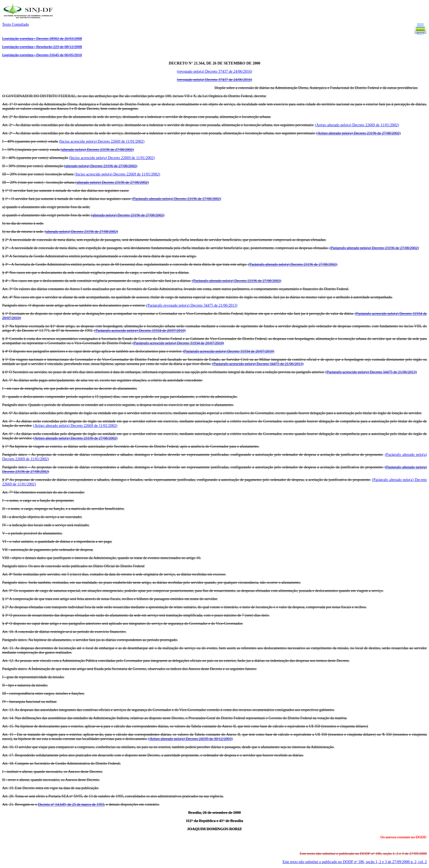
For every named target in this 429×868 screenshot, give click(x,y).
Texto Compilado (15, 24)
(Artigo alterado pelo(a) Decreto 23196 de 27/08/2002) (358, 133)
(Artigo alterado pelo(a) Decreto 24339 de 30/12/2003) (191, 739)
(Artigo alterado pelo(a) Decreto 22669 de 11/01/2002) (357, 125)
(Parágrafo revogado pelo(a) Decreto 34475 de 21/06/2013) (192, 305)
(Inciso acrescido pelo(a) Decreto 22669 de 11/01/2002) (102, 141)
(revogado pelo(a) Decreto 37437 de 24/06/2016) (215, 71)
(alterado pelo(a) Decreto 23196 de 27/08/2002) (97, 150)
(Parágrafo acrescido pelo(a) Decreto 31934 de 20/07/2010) (140, 331)
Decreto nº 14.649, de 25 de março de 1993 (71, 804)
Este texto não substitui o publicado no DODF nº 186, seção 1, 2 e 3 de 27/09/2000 (355, 862)
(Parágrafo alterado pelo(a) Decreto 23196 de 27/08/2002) (176, 199)
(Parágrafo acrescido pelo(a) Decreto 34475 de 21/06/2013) (258, 364)
